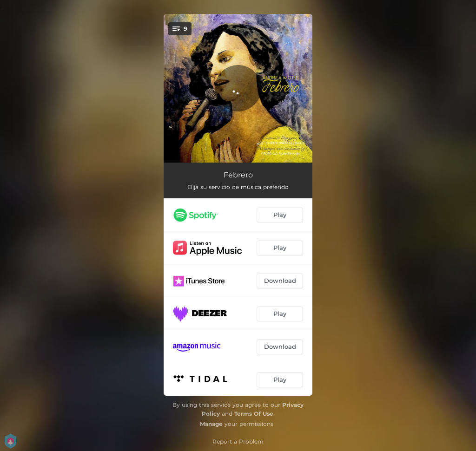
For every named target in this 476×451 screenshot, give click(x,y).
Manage (211, 424)
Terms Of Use (254, 414)
